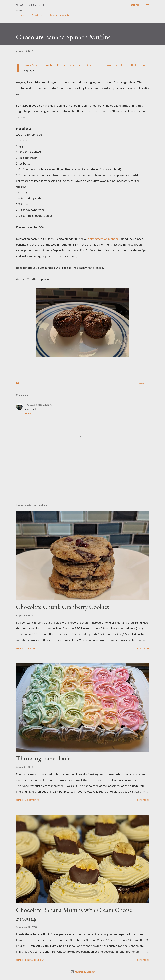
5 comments (32, 800)
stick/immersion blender (102, 239)
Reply (28, 413)
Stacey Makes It (30, 5)
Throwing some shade (43, 758)
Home (19, 15)
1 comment (32, 648)
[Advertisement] (83, 478)
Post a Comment (35, 960)
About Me (35, 15)
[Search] (135, 5)
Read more (143, 648)
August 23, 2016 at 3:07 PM (40, 405)
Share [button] (142, 384)
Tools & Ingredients (58, 15)
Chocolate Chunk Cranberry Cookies (62, 607)
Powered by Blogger (83, 972)
